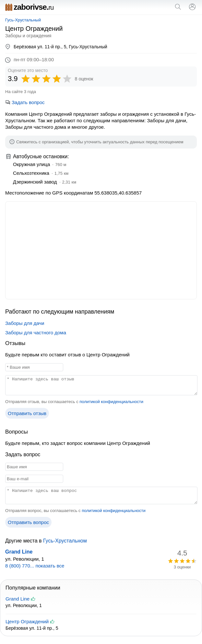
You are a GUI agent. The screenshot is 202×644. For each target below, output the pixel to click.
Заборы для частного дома (36, 333)
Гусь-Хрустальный (23, 20)
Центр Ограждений (27, 621)
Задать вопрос (25, 102)
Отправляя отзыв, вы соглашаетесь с (74, 402)
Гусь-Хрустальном (65, 541)
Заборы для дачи (25, 323)
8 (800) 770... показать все (35, 566)
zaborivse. (29, 7)
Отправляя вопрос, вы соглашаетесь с (75, 511)
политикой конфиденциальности (111, 402)
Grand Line (19, 552)
